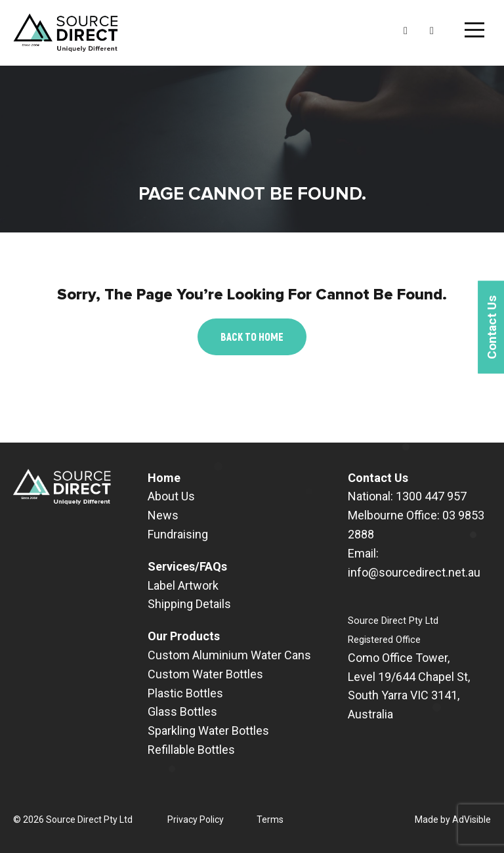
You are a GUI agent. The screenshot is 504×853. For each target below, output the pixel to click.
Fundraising (178, 534)
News (163, 515)
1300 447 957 (431, 496)
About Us (171, 496)
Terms (270, 820)
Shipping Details (189, 604)
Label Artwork (183, 585)
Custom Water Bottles (205, 674)
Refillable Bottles (191, 750)
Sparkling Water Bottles (208, 731)
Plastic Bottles (185, 693)
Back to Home (252, 337)
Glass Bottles (182, 711)
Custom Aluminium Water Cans (229, 655)
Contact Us (378, 478)
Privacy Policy (196, 820)
